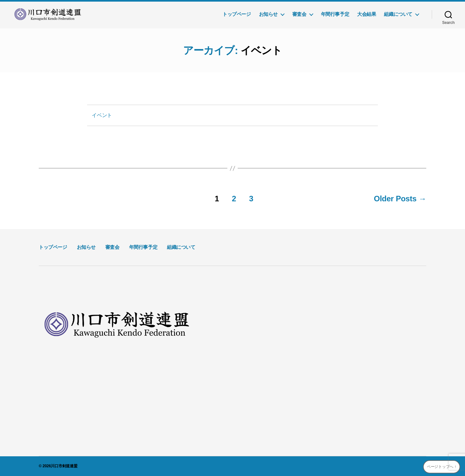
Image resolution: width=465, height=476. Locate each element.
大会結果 (367, 14)
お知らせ (268, 14)
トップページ (237, 14)
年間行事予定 (335, 14)
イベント (102, 115)
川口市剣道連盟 (64, 466)
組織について (398, 14)
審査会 (299, 14)
